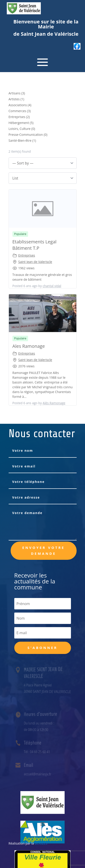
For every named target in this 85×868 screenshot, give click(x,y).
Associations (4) (20, 105)
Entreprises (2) (19, 117)
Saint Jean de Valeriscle (35, 262)
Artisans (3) (17, 93)
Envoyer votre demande (44, 550)
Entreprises (27, 255)
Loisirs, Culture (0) (22, 129)
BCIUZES (41, 843)
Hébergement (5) (21, 123)
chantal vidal (52, 286)
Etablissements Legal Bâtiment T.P (35, 245)
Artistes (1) (16, 99)
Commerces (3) (20, 111)
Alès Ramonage (54, 403)
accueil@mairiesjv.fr (38, 774)
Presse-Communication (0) (28, 135)
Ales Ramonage (29, 346)
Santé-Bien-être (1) (22, 140)
